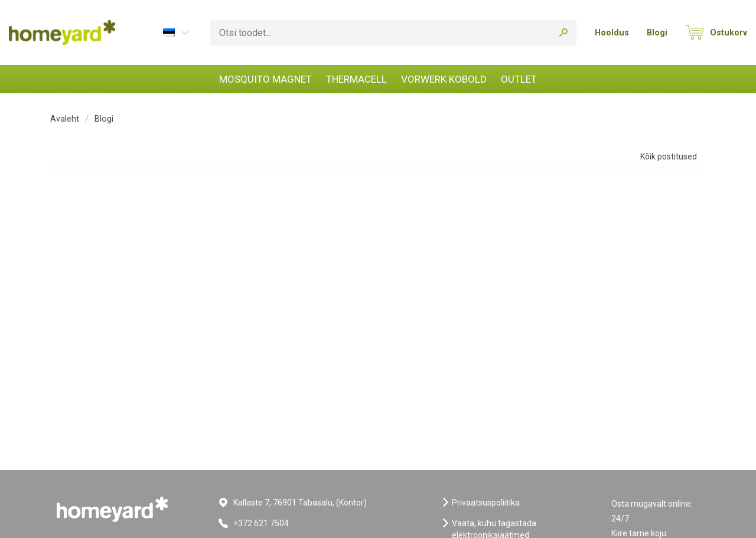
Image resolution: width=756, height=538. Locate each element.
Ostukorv (729, 32)
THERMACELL (356, 79)
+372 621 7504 (261, 523)
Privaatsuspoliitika (486, 503)
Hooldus (612, 32)
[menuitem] (175, 32)
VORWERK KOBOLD (444, 79)
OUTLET (519, 79)
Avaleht (65, 119)
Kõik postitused (669, 156)
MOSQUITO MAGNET (265, 79)
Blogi (657, 32)
